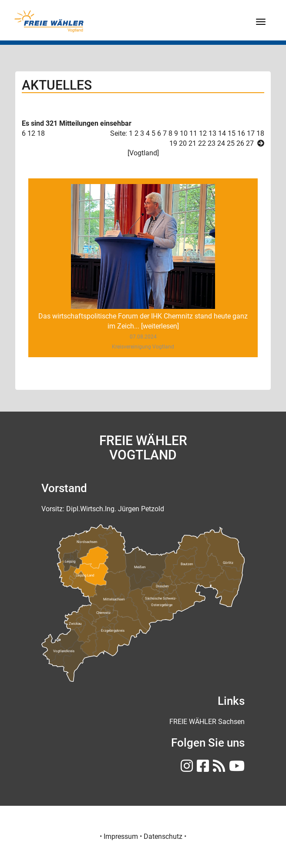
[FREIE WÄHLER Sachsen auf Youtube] (236, 769)
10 (184, 133)
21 (192, 143)
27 (250, 143)
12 (203, 133)
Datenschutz (163, 836)
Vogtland (143, 153)
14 (222, 133)
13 (212, 133)
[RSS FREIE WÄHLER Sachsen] (218, 769)
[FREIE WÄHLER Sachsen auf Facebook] (202, 769)
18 (41, 133)
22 (202, 143)
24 (221, 143)
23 (212, 143)
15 (232, 133)
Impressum (121, 836)
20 (183, 143)
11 (193, 133)
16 (241, 133)
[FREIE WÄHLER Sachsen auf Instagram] (186, 769)
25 (231, 143)
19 (173, 143)
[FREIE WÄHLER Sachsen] (207, 722)
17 (251, 133)
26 (240, 143)
